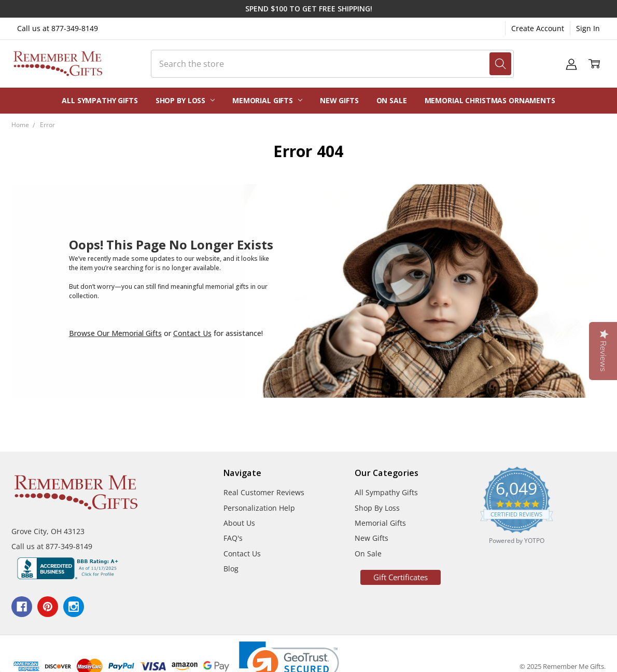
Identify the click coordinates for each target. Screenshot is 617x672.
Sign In (588, 28)
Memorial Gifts (267, 100)
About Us (239, 523)
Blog (231, 569)
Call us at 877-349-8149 (58, 28)
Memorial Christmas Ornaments (490, 100)
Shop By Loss (185, 100)
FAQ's (233, 538)
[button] (401, 577)
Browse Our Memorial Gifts (115, 333)
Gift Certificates (401, 577)
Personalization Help (259, 508)
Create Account (538, 28)
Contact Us (192, 333)
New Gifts (339, 100)
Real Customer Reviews (264, 492)
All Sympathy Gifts (100, 100)
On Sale (392, 100)
